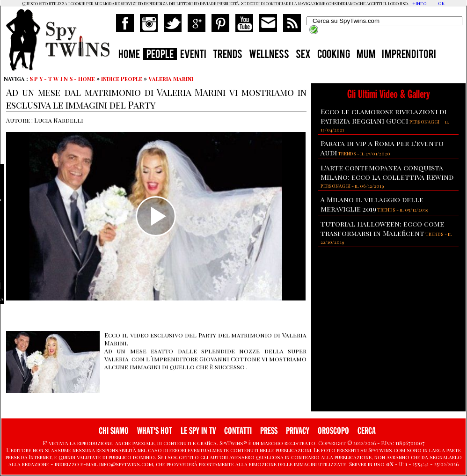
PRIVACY (298, 431)
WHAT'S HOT (155, 431)
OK (441, 3)
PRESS (269, 431)
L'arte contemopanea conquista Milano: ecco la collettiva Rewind (387, 172)
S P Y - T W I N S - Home (62, 79)
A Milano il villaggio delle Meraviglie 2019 (372, 204)
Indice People (122, 79)
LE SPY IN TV (198, 431)
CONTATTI (238, 431)
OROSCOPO (333, 431)
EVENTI (193, 55)
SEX (303, 55)
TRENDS (228, 55)
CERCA (367, 431)
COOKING (334, 55)
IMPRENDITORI (409, 55)
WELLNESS (269, 55)
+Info (420, 3)
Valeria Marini (171, 79)
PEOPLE (160, 55)
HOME (129, 55)
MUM (366, 55)
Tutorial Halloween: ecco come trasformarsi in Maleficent (382, 228)
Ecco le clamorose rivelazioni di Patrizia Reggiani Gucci (383, 116)
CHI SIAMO (114, 431)
